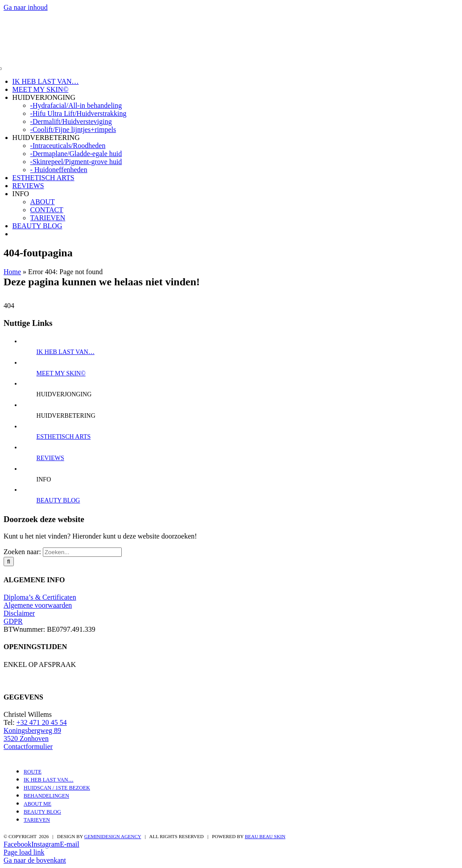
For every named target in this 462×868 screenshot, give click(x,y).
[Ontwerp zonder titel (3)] (231, 54)
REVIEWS (28, 186)
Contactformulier (28, 747)
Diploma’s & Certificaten (40, 597)
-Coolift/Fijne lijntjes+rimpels (73, 130)
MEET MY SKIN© (41, 89)
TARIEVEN (48, 218)
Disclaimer (19, 613)
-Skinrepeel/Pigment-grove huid (76, 162)
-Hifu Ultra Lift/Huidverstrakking (78, 113)
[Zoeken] (9, 562)
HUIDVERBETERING (46, 138)
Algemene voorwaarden (38, 605)
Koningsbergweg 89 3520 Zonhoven (32, 734)
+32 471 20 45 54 (42, 722)
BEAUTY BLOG (37, 226)
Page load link (24, 852)
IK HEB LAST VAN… (46, 81)
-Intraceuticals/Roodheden (68, 146)
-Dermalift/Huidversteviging (71, 121)
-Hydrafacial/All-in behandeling (76, 105)
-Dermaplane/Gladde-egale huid (76, 154)
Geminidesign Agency (113, 836)
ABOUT (43, 202)
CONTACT (47, 210)
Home (12, 272)
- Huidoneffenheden (59, 170)
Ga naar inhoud (26, 7)
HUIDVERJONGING (44, 97)
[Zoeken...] (82, 552)
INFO (21, 194)
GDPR (13, 621)
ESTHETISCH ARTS (43, 178)
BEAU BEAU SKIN (265, 836)
